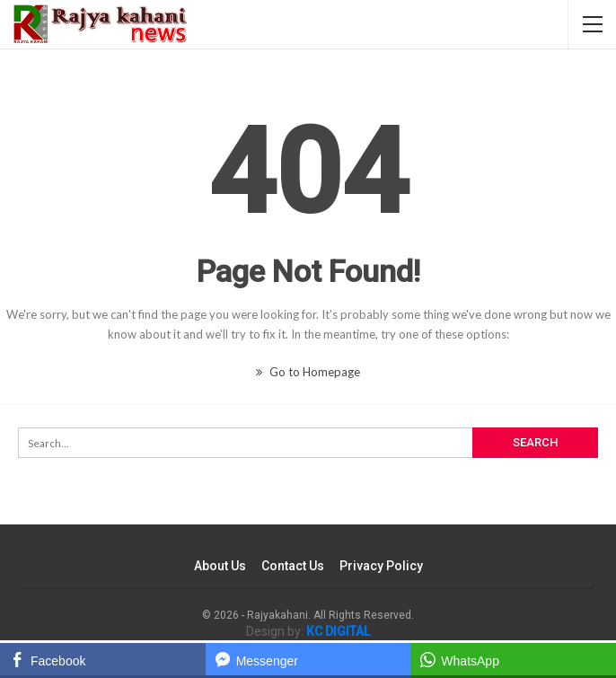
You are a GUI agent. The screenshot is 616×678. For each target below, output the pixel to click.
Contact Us (293, 566)
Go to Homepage (308, 372)
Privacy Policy (381, 566)
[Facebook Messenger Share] (308, 659)
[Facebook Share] (103, 659)
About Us (220, 566)
